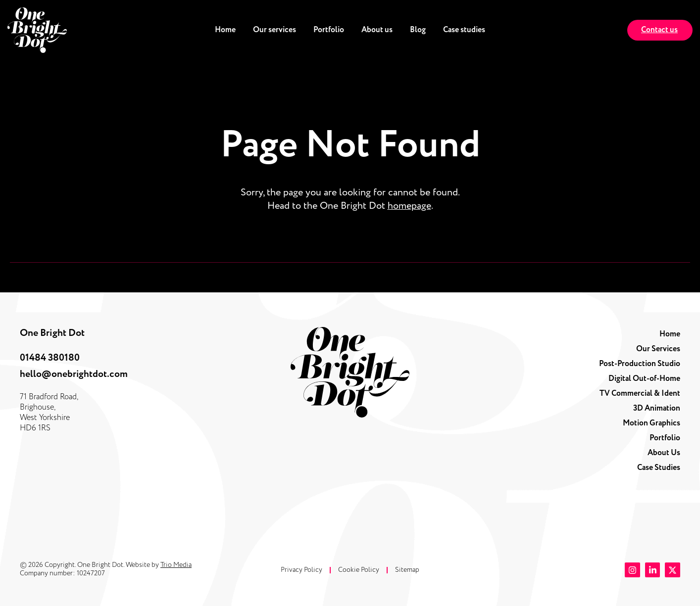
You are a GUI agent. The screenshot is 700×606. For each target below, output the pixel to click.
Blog (418, 30)
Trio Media (176, 565)
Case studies (464, 30)
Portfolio (329, 30)
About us (377, 30)
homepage (409, 206)
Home (225, 30)
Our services (275, 30)
